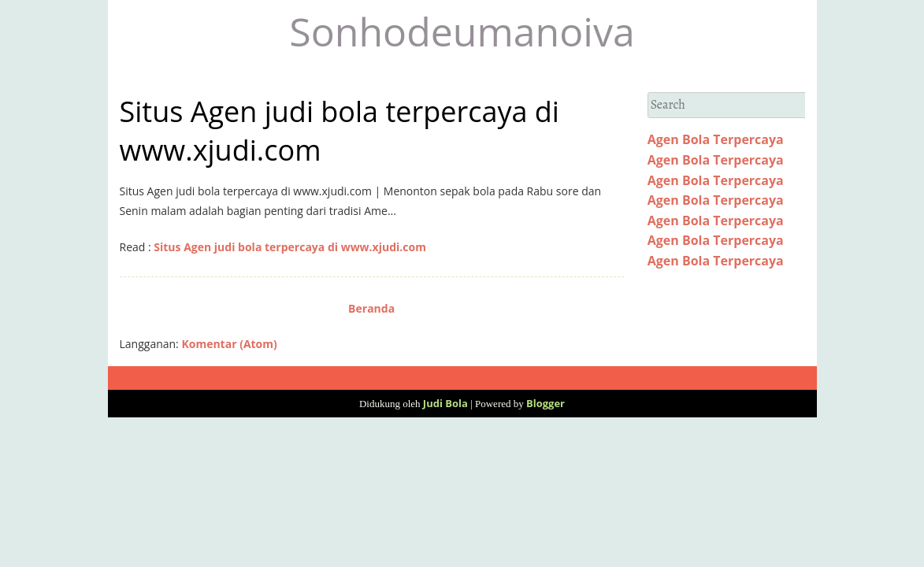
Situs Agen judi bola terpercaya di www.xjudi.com (290, 247)
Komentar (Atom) (229, 344)
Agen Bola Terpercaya (716, 139)
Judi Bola (445, 403)
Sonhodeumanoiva (462, 31)
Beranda (371, 308)
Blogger (545, 403)
